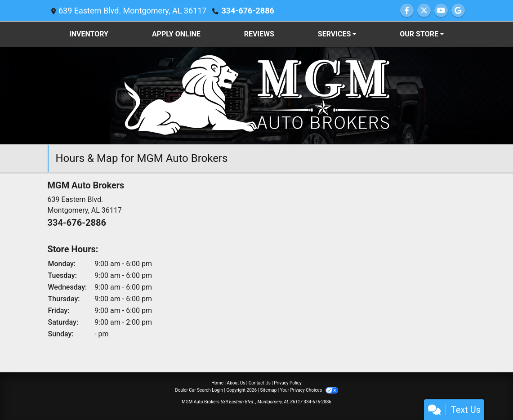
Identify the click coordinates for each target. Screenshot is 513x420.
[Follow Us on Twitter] (424, 11)
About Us (236, 383)
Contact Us (260, 383)
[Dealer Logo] (257, 95)
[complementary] (486, 393)
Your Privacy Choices (309, 390)
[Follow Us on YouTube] (441, 11)
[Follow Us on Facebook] (407, 11)
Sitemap (268, 390)
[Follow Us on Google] (458, 11)
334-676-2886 (248, 11)
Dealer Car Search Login (199, 390)
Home (217, 383)
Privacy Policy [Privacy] (288, 383)
